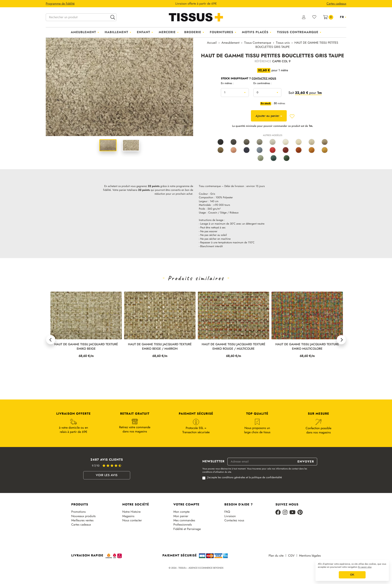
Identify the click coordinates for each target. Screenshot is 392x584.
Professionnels (183, 525)
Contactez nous (234, 520)
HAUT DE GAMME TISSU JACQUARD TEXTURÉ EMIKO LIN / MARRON (84, 347)
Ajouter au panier (269, 116)
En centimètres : (263, 84)
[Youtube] (292, 513)
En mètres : (227, 84)
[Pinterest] (300, 513)
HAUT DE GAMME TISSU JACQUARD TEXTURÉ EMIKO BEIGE (158, 347)
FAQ (227, 512)
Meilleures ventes (82, 520)
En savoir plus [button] (365, 567)
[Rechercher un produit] (81, 17)
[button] (51, 340)
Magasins (128, 516)
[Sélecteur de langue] (343, 17)
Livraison (230, 516)
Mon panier (181, 516)
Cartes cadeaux (81, 525)
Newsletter (213, 462)
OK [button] (352, 575)
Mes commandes (184, 520)
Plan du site (276, 556)
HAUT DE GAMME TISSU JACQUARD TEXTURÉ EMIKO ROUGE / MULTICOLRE (305, 347)
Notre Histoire (131, 512)
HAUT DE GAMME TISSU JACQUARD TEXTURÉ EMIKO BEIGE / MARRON (232, 347)
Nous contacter (132, 520)
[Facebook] (278, 513)
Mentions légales (310, 556)
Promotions (78, 512)
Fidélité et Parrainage (187, 529)
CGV (291, 556)
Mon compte (182, 512)
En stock (266, 104)
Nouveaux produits (83, 516)
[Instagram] (285, 513)
